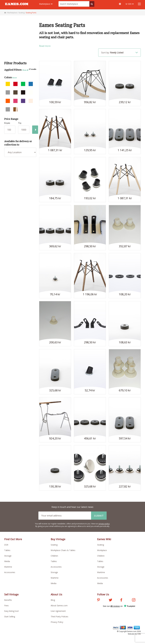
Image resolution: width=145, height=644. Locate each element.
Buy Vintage (58, 539)
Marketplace (46, 4)
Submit (99, 516)
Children (54, 556)
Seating (54, 545)
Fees (6, 605)
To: (20, 123)
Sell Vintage (11, 594)
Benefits (8, 600)
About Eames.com (59, 605)
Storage (8, 556)
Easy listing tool (11, 611)
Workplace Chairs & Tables (63, 550)
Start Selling (10, 617)
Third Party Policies (59, 617)
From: (7, 123)
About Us (56, 594)
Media (7, 561)
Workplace (102, 550)
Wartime (8, 567)
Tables (7, 550)
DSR (6, 545)
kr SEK (130, 4)
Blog (53, 600)
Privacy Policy (57, 622)
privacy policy (104, 524)
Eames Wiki (104, 539)
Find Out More (13, 539)
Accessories (10, 572)
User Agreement (58, 611)
